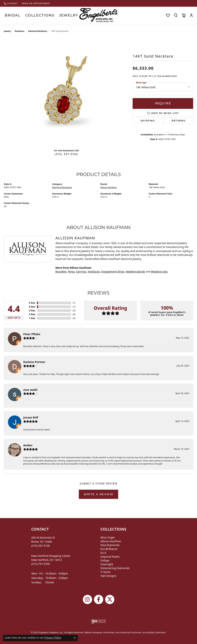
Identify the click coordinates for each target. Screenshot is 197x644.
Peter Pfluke (32, 334)
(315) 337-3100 (66, 154)
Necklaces (20, 31)
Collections (28, 15)
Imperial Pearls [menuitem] (110, 557)
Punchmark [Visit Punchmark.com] (136, 632)
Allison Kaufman (109, 187)
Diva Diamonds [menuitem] (110, 545)
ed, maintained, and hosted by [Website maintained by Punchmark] (115, 632)
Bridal (9, 15)
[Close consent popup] (75, 638)
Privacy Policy (53, 638)
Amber (28, 445)
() (74, 303)
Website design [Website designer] (92, 632)
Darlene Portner (34, 362)
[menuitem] (98, 621)
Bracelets (61, 272)
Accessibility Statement (154, 632)
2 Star (32, 314)
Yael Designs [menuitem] (108, 576)
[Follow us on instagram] (87, 599)
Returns (178, 121)
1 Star (32, 318)
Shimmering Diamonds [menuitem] (115, 568)
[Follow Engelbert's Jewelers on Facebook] (99, 599)
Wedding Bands (135, 272)
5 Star (32, 303)
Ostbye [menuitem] (105, 560)
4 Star (32, 307)
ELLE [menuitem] (103, 553)
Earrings (81, 272)
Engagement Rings (113, 272)
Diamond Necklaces (38, 31)
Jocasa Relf (31, 417)
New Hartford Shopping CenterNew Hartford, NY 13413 (51, 560)
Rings (71, 272)
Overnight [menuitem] (107, 564)
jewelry (7, 31)
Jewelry (48, 15)
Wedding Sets (159, 272)
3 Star (32, 310)
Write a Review (98, 494)
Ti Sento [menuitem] (106, 572)
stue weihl (30, 390)
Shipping (148, 121)
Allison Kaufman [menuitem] (111, 541)
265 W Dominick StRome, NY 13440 (43, 542)
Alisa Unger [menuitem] (108, 537)
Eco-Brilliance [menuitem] (109, 549)
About (63, 15)
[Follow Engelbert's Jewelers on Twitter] (110, 599)
